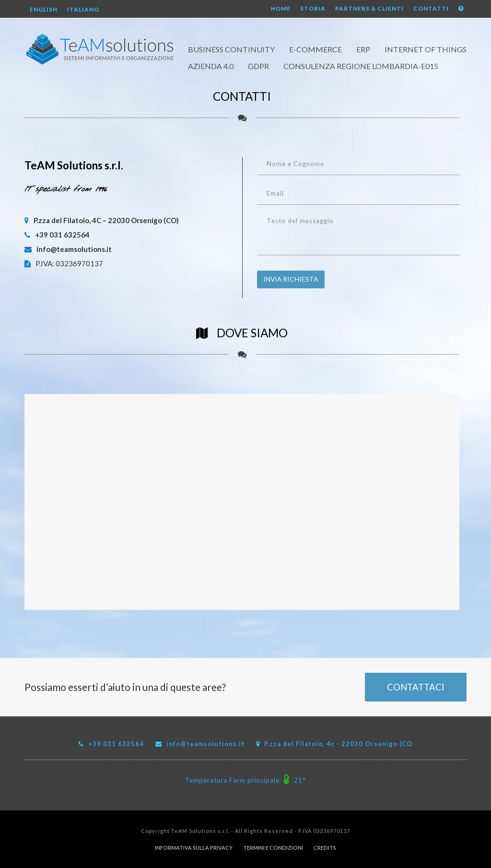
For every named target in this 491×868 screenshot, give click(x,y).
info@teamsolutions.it (68, 249)
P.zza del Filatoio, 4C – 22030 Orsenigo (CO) (102, 220)
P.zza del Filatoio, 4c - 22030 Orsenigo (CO (338, 744)
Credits (325, 848)
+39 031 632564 (57, 235)
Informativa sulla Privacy (194, 848)
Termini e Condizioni (273, 848)
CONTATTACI (416, 687)
